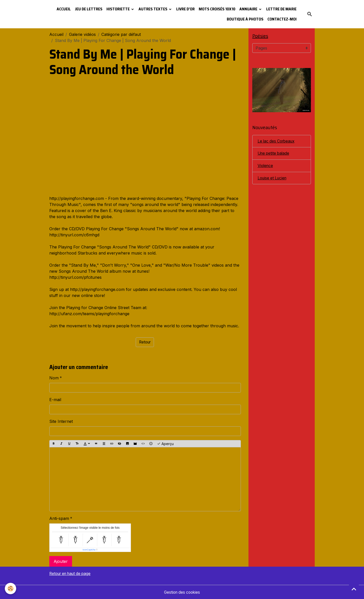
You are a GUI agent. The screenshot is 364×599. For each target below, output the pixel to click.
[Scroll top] (354, 589)
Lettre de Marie (281, 9)
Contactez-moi (282, 19)
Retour (145, 342)
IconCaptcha (89, 550)
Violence (266, 166)
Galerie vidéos (82, 34)
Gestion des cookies (182, 592)
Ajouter (61, 561)
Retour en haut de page (72, 573)
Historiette (118, 9)
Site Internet (61, 421)
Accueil (64, 9)
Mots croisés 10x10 (217, 9)
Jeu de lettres (89, 9)
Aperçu (165, 444)
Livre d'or (185, 9)
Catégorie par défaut (121, 34)
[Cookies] (11, 589)
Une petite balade (274, 154)
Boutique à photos (245, 19)
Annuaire (249, 9)
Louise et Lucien (273, 178)
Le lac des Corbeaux (277, 141)
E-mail (55, 400)
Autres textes (153, 9)
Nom (54, 378)
